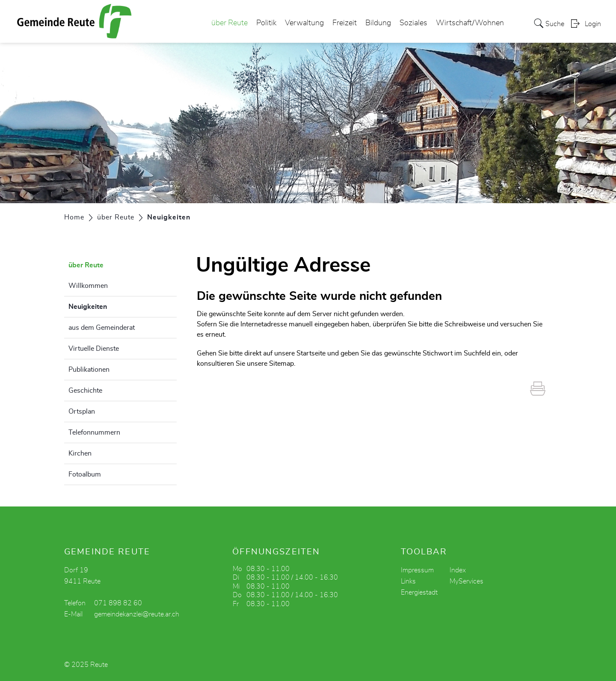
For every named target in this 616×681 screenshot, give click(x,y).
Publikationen (89, 370)
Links (408, 581)
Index (458, 570)
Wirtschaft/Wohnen (470, 23)
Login (593, 24)
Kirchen (80, 453)
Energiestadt (419, 592)
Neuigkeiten (109, 305)
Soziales (413, 23)
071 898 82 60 (118, 603)
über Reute (230, 23)
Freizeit (345, 23)
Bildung (378, 23)
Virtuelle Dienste (94, 349)
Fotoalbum (85, 474)
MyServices (466, 581)
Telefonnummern (94, 432)
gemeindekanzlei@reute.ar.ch (137, 614)
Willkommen (88, 286)
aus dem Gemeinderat (102, 328)
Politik (266, 23)
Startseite (311, 353)
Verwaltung (304, 23)
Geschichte (85, 391)
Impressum (417, 570)
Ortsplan (82, 412)
